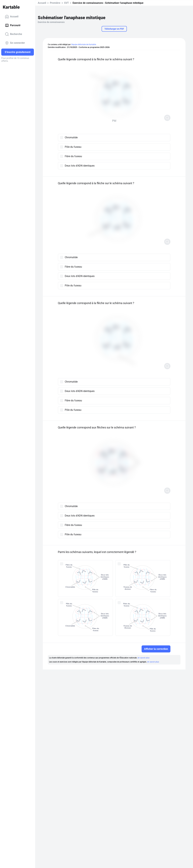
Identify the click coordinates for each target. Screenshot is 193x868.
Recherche (14, 34)
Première (55, 3)
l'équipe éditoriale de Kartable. (84, 44)
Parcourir (13, 25)
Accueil (12, 17)
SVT (66, 3)
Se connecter (15, 43)
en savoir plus (144, 658)
